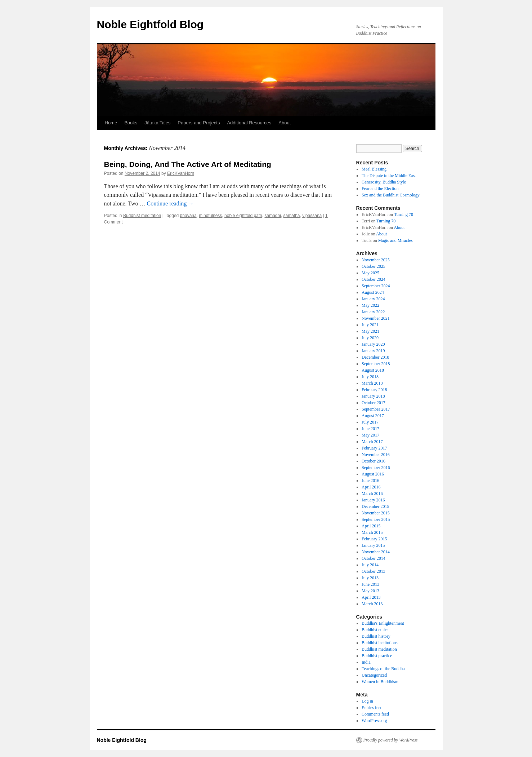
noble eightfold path (243, 216)
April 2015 (371, 526)
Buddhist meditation (142, 216)
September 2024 (376, 286)
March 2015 (372, 532)
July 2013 (370, 578)
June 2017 (370, 429)
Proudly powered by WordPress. (391, 740)
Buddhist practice (377, 656)
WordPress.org (374, 721)
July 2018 (370, 377)
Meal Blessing (374, 169)
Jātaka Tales (157, 123)
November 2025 (376, 260)
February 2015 (374, 539)
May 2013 (370, 591)
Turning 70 (404, 214)
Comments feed (375, 714)
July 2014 (370, 565)
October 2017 (374, 403)
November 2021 (376, 318)
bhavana (188, 216)
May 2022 (370, 305)
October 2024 (374, 279)
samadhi (272, 216)
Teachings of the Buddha (383, 669)
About (285, 123)
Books (131, 123)
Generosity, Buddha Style (384, 182)
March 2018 (372, 383)
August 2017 (373, 416)
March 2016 (372, 493)
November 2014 (376, 552)
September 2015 (376, 519)
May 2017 (370, 435)
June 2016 (370, 481)
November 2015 (376, 513)
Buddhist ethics (375, 630)
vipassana (312, 216)
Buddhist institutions (380, 643)
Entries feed (372, 708)
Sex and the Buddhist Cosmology (391, 195)
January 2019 (373, 351)
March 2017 (372, 442)
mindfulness (210, 216)
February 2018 (374, 390)
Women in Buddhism (380, 682)
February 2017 (374, 448)
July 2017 (370, 422)
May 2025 (370, 273)
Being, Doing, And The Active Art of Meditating (188, 164)
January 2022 (373, 312)
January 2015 (373, 545)
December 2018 (375, 357)
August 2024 (373, 292)
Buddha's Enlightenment (383, 623)
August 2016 (373, 474)
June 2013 (370, 584)
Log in (367, 701)
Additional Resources (249, 123)
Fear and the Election (380, 189)
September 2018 (376, 364)
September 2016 (376, 468)
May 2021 (370, 331)
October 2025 (374, 266)
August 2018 (373, 370)
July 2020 (370, 338)
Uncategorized (374, 675)
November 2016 (376, 455)
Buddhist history (376, 636)
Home (111, 123)
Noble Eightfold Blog (150, 24)
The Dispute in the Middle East (389, 176)
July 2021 (370, 325)
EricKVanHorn (181, 173)
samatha (292, 216)
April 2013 (371, 597)
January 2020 (373, 344)
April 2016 (371, 487)
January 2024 (373, 299)
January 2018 (373, 396)
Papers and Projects (199, 123)
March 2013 (372, 604)
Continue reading (171, 203)
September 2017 (376, 409)
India (366, 662)
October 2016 (374, 461)
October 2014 (374, 558)
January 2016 (373, 500)
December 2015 (375, 506)
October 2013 (374, 571)
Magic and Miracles (395, 240)
